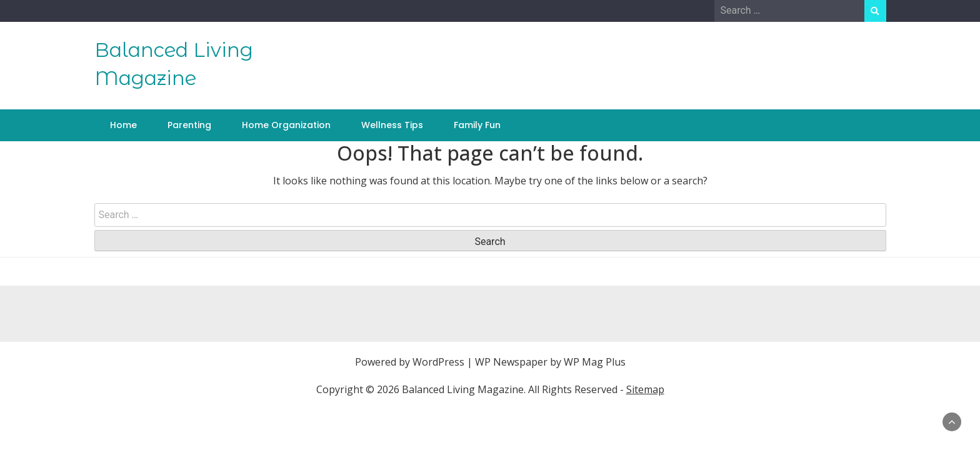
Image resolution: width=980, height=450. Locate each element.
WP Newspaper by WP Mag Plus (550, 362)
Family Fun (477, 125)
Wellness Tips (392, 125)
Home (123, 125)
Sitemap (645, 389)
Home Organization (286, 125)
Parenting (189, 125)
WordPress (438, 362)
